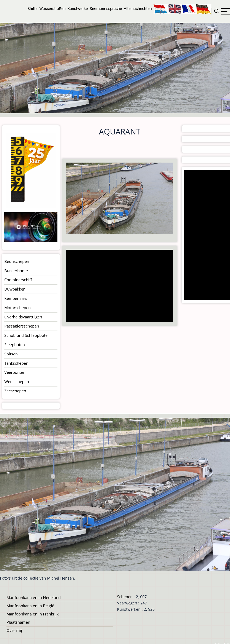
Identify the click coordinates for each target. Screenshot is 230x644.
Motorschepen (17, 308)
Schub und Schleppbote (26, 335)
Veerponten (15, 372)
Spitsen (11, 354)
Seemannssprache (106, 9)
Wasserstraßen (52, 9)
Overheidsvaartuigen (23, 317)
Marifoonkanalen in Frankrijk (33, 614)
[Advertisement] (119, 286)
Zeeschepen (15, 391)
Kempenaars (16, 298)
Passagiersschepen (22, 326)
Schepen (125, 597)
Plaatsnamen (18, 622)
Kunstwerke (78, 9)
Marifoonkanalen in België (30, 606)
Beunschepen (17, 261)
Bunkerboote (16, 271)
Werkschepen (17, 382)
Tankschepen (16, 363)
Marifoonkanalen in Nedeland (34, 598)
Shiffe (33, 9)
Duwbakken (15, 289)
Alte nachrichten (138, 9)
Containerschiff (18, 280)
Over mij (14, 630)
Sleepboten (15, 345)
